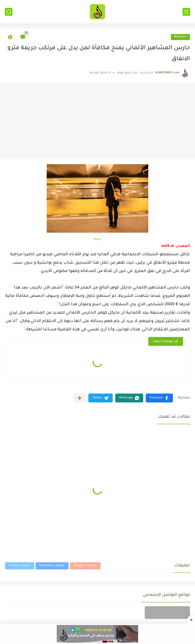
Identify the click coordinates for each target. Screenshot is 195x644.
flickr (97, 240)
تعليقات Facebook (52, 566)
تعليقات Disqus (20, 566)
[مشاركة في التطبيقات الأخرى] (80, 398)
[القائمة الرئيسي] (186, 12)
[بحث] (9, 12)
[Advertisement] (97, 121)
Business (180, 37)
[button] (159, 398)
